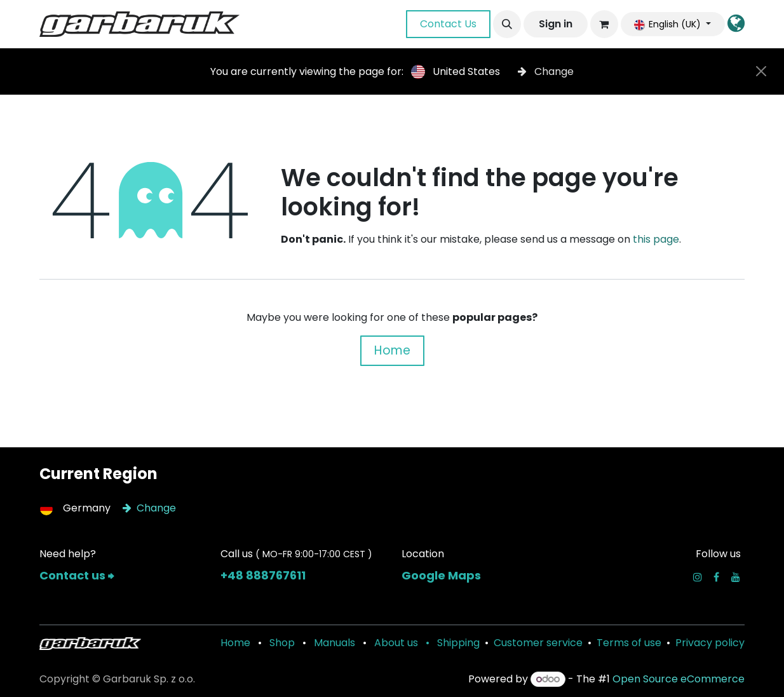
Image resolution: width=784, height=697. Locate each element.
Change (546, 71)
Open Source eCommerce (679, 679)
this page (656, 239)
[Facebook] (716, 577)
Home (392, 350)
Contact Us (448, 24)
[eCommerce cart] (604, 24)
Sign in (556, 24)
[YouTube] (736, 577)
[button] (507, 24)
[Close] (761, 71)
